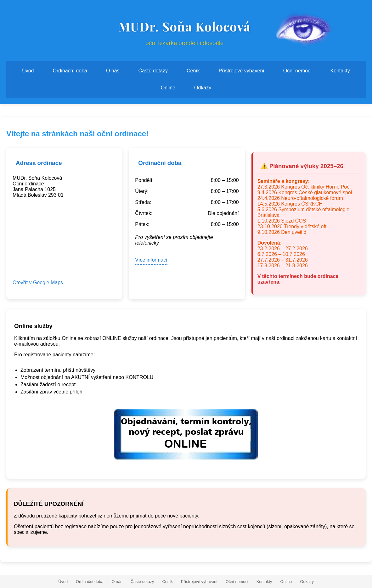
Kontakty (340, 71)
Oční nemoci (297, 71)
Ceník (193, 71)
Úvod (28, 71)
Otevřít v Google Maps (38, 283)
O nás (113, 71)
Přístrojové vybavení (242, 71)
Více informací (151, 260)
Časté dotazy (153, 71)
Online (168, 88)
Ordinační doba (70, 71)
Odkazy (203, 88)
